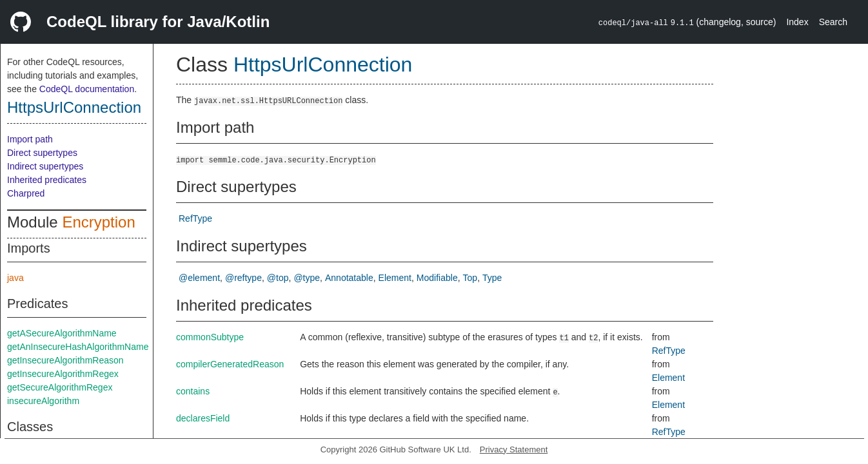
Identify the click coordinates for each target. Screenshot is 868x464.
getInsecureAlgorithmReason (65, 360)
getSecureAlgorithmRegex (60, 387)
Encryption (98, 222)
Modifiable (437, 278)
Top (470, 278)
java (15, 278)
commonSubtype (210, 337)
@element (199, 278)
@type (307, 278)
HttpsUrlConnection (74, 107)
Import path (30, 139)
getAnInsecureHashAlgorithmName (78, 347)
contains (193, 391)
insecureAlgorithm (43, 401)
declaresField (203, 418)
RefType (195, 218)
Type (492, 278)
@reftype (243, 278)
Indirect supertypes (45, 166)
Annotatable (349, 278)
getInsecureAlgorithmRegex (63, 374)
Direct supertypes (42, 153)
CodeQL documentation (87, 89)
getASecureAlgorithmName (62, 333)
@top (278, 278)
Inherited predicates (47, 180)
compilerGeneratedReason (230, 364)
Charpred (26, 193)
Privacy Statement (514, 450)
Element (395, 278)
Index (797, 22)
